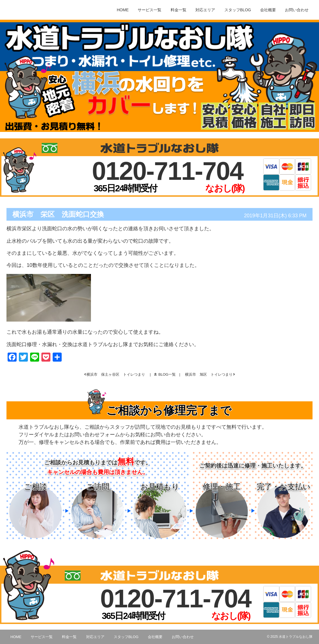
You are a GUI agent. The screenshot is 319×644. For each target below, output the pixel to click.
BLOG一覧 (165, 374)
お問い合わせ (297, 10)
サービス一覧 (150, 10)
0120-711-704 (168, 171)
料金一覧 (179, 10)
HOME (123, 10)
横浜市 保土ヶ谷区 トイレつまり (116, 374)
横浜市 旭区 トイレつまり (209, 374)
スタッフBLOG (238, 10)
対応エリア (205, 10)
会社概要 (268, 10)
